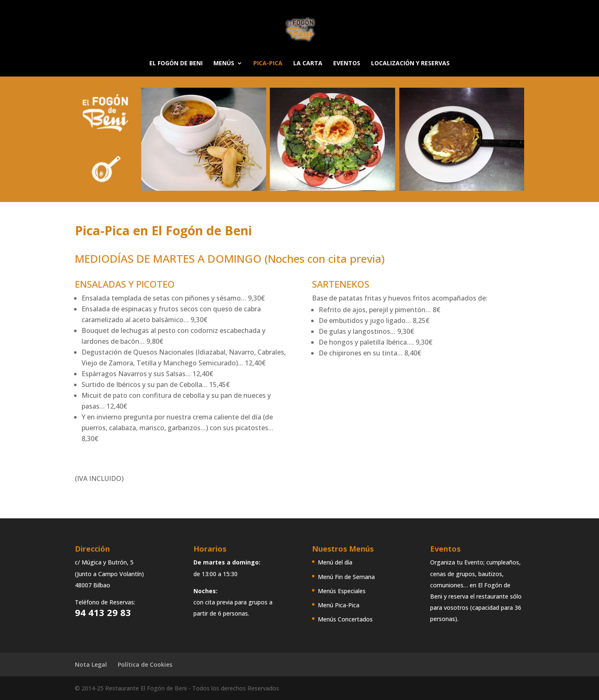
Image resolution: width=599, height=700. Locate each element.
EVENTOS (347, 64)
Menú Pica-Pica (339, 605)
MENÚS (224, 64)
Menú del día (335, 562)
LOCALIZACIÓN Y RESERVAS (410, 64)
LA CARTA (308, 64)
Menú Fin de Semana (346, 577)
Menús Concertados (345, 619)
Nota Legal (91, 664)
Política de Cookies (145, 664)
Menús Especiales (342, 591)
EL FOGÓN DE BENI (176, 64)
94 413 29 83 (103, 612)
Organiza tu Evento (457, 562)
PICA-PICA (268, 64)
